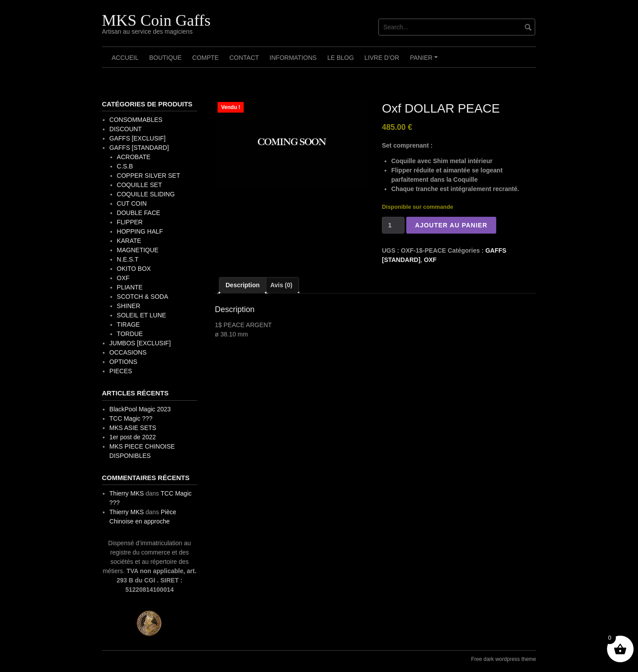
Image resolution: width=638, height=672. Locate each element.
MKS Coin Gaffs (156, 20)
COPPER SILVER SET (149, 176)
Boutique (165, 58)
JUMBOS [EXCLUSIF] (140, 343)
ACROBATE (134, 157)
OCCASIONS (128, 352)
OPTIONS (123, 362)
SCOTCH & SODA (143, 297)
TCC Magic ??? (131, 418)
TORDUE (130, 334)
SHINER (129, 306)
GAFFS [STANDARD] (139, 148)
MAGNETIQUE (138, 250)
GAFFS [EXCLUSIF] (138, 138)
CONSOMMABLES (136, 120)
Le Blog (341, 58)
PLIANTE (130, 287)
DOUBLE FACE (139, 213)
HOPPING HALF (140, 231)
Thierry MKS (127, 493)
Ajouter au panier (451, 225)
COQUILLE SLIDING (146, 194)
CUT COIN (132, 203)
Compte (206, 58)
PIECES (121, 371)
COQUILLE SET (140, 185)
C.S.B (125, 166)
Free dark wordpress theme (504, 659)
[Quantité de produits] (393, 225)
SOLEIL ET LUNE (142, 315)
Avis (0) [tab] (281, 285)
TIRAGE (128, 324)
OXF (430, 260)
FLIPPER (130, 222)
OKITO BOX (134, 269)
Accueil (125, 58)
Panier (425, 61)
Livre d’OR (382, 58)
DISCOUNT (126, 129)
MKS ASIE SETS (133, 428)
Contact (244, 58)
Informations (293, 58)
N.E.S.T (128, 259)
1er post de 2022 (133, 437)
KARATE (129, 241)
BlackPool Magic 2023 (140, 409)
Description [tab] (243, 285)
